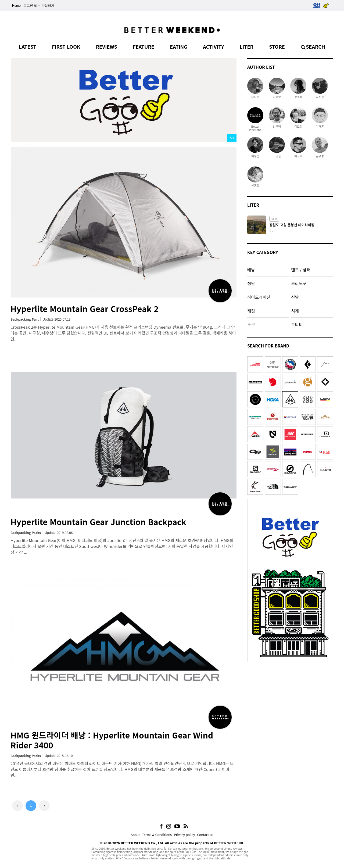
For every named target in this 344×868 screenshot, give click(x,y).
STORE (277, 46)
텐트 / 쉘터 (301, 270)
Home (16, 6)
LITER (247, 46)
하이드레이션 (259, 297)
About (135, 835)
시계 (295, 311)
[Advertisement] (290, 698)
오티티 (297, 324)
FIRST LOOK (66, 46)
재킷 (251, 311)
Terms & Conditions (157, 835)
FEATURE (144, 46)
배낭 (251, 270)
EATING (179, 46)
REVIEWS (107, 46)
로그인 (28, 6)
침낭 (251, 283)
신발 (295, 297)
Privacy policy (184, 835)
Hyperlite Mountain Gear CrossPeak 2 (85, 309)
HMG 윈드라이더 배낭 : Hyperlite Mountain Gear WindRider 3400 (112, 740)
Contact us (205, 835)
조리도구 (299, 283)
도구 (251, 324)
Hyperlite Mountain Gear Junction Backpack (98, 522)
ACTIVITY (213, 46)
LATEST (28, 46)
